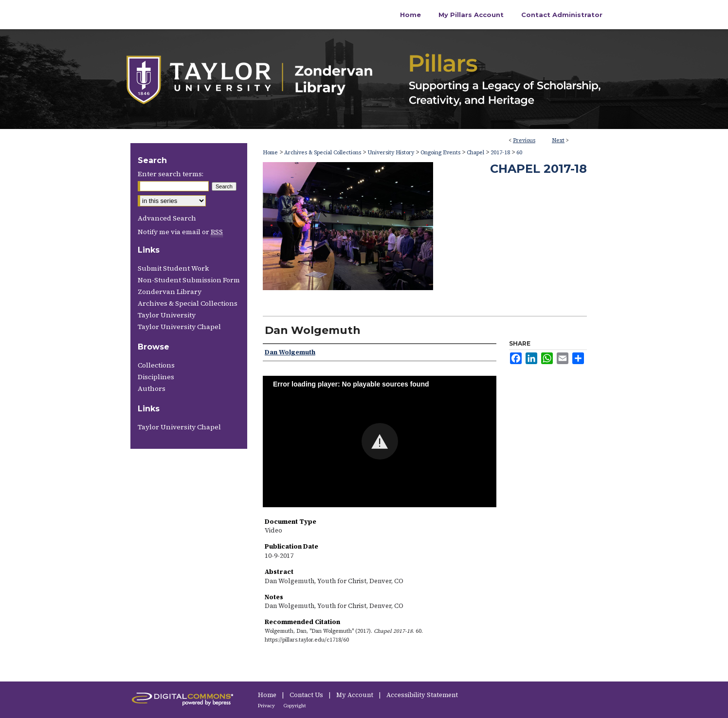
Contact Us (307, 695)
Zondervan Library (170, 292)
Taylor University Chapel (179, 327)
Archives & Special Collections (323, 153)
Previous (524, 140)
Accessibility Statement (422, 695)
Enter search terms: (171, 174)
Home (270, 153)
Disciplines (156, 377)
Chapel (475, 153)
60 (519, 153)
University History (391, 153)
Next (558, 140)
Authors (152, 388)
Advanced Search (167, 218)
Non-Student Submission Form (189, 280)
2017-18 (500, 153)
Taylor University (167, 315)
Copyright (295, 706)
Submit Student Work (173, 268)
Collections (156, 365)
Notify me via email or (180, 232)
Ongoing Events (440, 153)
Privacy (267, 706)
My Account (355, 695)
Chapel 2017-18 (538, 169)
